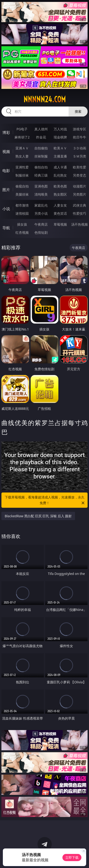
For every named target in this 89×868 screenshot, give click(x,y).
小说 (6, 209)
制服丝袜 (22, 175)
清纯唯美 (41, 194)
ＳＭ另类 (80, 156)
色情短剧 (41, 232)
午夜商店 (41, 224)
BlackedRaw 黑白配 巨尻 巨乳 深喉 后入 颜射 (38, 516)
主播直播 (60, 156)
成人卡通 (60, 167)
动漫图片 (80, 186)
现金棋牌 (60, 137)
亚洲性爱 (22, 167)
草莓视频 (60, 224)
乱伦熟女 (60, 175)
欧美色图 (60, 186)
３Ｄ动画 (80, 148)
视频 (6, 152)
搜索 (78, 111)
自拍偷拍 (41, 148)
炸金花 (41, 137)
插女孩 (22, 224)
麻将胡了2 (22, 137)
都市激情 (22, 205)
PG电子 (22, 129)
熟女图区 (60, 194)
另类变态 (80, 175)
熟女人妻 (22, 156)
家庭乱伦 (41, 205)
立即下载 (72, 857)
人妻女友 (60, 205)
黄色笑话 (60, 213)
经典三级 (41, 175)
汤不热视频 (80, 224)
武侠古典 (80, 205)
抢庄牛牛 (80, 137)
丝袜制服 (41, 156)
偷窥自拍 (22, 186)
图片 (6, 190)
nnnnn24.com (45, 99)
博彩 (6, 132)
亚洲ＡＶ (22, 148)
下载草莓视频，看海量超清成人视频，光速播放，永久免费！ (45, 500)
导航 (6, 228)
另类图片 (80, 194)
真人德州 (41, 129)
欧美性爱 (80, 167)
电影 (6, 171)
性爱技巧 (80, 213)
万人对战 (60, 129)
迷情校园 (22, 213)
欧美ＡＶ (60, 148)
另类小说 (41, 213)
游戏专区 (80, 129)
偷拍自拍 (41, 167)
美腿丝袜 (22, 194)
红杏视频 (22, 232)
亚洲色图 (41, 186)
